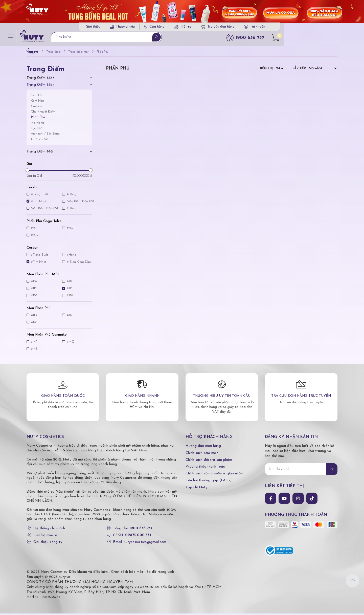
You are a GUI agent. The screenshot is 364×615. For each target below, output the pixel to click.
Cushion (36, 108)
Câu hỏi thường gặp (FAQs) (209, 482)
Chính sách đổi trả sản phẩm (209, 461)
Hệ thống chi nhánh (49, 530)
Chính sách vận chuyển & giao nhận (214, 475)
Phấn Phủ (38, 119)
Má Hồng (37, 124)
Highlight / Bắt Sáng (45, 135)
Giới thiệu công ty (48, 544)
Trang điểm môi (40, 153)
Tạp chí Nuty (196, 489)
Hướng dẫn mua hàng (203, 448)
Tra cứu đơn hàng (276, 28)
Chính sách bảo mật (202, 455)
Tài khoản (315, 28)
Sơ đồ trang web (160, 573)
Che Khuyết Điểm (43, 113)
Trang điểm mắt (40, 80)
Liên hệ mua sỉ (45, 537)
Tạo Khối (37, 130)
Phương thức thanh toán (205, 468)
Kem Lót (37, 97)
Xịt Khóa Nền (40, 141)
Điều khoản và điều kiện (88, 573)
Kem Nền (37, 102)
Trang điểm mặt (40, 86)
